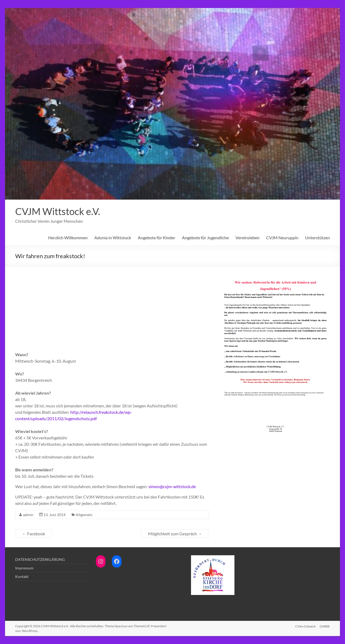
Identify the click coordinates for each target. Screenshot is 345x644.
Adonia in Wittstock (113, 238)
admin (28, 515)
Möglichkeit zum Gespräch (175, 534)
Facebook (34, 534)
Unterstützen (317, 238)
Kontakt (22, 576)
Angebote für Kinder (157, 238)
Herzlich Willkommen (68, 238)
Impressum (24, 568)
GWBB (325, 626)
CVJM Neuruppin (282, 238)
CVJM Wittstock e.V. (58, 211)
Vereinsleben (247, 238)
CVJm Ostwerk (305, 626)
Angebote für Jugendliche (205, 238)
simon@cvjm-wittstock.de (172, 486)
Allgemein (84, 515)
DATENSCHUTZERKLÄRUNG (40, 559)
